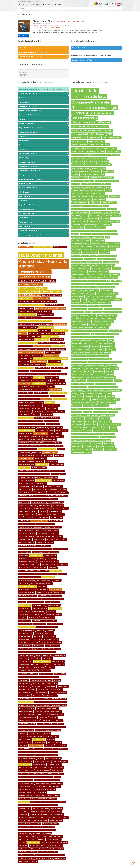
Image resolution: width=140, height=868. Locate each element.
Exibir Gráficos (23, 36)
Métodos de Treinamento (43, 132)
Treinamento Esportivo (43, 94)
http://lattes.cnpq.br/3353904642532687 (70, 21)
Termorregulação (43, 196)
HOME (22, 5)
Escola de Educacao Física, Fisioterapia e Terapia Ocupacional (55, 26)
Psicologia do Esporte (43, 209)
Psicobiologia (43, 192)
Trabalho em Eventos (43, 57)
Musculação (43, 102)
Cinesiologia (43, 201)
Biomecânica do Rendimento (43, 111)
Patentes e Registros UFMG (97, 60)
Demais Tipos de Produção (43, 52)
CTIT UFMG (133, 863)
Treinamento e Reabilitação (43, 231)
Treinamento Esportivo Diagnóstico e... (43, 235)
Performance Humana (43, 124)
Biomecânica (43, 98)
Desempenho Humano (43, 175)
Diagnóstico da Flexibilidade (43, 205)
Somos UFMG (102, 3)
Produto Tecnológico (97, 48)
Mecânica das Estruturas (43, 188)
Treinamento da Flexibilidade (43, 166)
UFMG (117, 4)
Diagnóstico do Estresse (43, 184)
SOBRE (58, 5)
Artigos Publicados (43, 48)
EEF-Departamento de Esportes (51, 27)
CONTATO (47, 5)
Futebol (43, 136)
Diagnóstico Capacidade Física (43, 128)
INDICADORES (34, 5)
